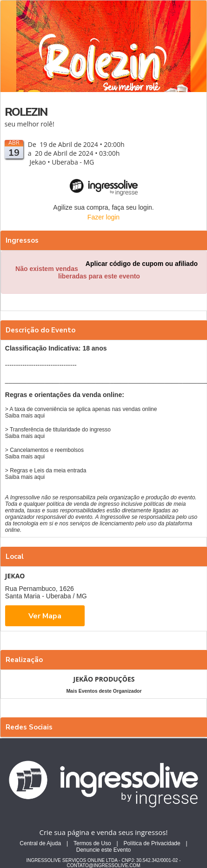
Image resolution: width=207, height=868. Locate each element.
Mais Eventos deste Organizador (104, 691)
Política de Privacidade (152, 843)
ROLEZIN (26, 112)
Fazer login (103, 217)
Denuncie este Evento (103, 850)
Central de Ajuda (40, 843)
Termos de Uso (92, 843)
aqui (40, 416)
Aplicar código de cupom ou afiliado (142, 264)
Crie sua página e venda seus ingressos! (104, 832)
